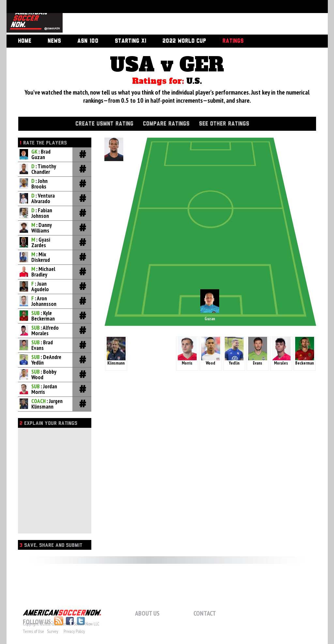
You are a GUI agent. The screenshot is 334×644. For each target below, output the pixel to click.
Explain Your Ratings (48, 423)
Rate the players (43, 143)
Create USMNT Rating (104, 124)
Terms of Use (33, 631)
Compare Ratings (166, 124)
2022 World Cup (184, 41)
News (54, 41)
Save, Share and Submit (51, 545)
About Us (147, 613)
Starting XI (130, 41)
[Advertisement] (188, 18)
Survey (53, 631)
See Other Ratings (224, 124)
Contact (205, 613)
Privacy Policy (74, 631)
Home (25, 41)
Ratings (233, 41)
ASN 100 (88, 41)
